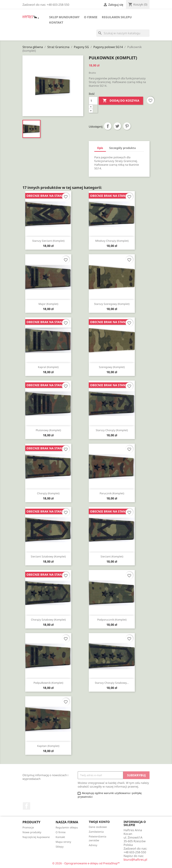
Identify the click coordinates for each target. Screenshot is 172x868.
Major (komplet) (48, 304)
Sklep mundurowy (64, 17)
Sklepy (60, 847)
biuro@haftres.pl (135, 860)
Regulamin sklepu (117, 17)
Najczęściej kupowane (36, 837)
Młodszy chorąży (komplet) (112, 241)
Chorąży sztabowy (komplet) (48, 620)
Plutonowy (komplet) (48, 430)
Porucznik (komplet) (112, 493)
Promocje (28, 827)
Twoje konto (99, 822)
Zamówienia (96, 832)
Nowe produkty (32, 832)
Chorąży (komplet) (48, 493)
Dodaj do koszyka (121, 101)
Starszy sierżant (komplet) (48, 241)
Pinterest (127, 126)
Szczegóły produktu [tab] (123, 148)
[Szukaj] (123, 33)
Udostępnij (108, 126)
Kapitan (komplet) (48, 746)
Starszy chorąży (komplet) (112, 430)
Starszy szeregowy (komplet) (112, 304)
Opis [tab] (100, 148)
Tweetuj (117, 126)
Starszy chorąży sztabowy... (112, 683)
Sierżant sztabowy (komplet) (48, 556)
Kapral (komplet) (48, 367)
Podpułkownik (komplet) (48, 683)
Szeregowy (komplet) (112, 367)
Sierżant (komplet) (112, 556)
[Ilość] (93, 101)
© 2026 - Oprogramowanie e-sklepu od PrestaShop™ (86, 863)
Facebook (27, 806)
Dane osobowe (98, 827)
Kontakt (56, 22)
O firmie (91, 17)
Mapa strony (63, 842)
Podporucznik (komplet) (112, 620)
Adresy (93, 845)
